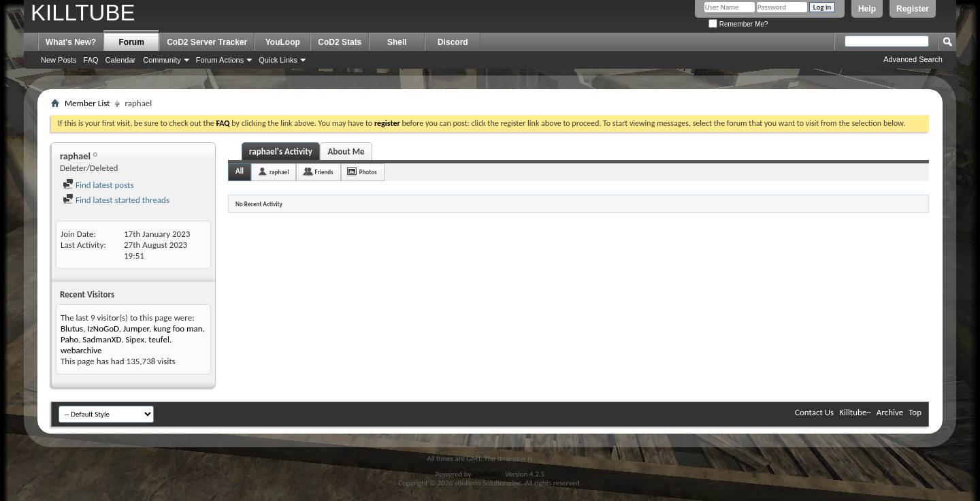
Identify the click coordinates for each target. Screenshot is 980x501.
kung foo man (178, 328)
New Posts (59, 60)
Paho (69, 339)
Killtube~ (855, 412)
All (240, 171)
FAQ (91, 60)
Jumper (136, 328)
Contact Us (814, 412)
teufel (159, 339)
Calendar (121, 60)
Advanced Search (913, 59)
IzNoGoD (103, 328)
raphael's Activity (281, 151)
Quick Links (278, 60)
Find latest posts (98, 185)
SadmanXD (102, 339)
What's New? (71, 42)
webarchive (81, 350)
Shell (397, 42)
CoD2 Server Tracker (207, 42)
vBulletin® (488, 474)
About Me (346, 151)
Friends (324, 172)
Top (915, 412)
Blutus (72, 328)
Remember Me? (738, 24)
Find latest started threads (116, 200)
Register (913, 9)
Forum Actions (220, 60)
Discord (453, 42)
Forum (132, 42)
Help (867, 9)
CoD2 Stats (340, 42)
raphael (279, 172)
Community (162, 60)
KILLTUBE (83, 13)
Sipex (135, 339)
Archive (890, 412)
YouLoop (283, 42)
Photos (368, 172)
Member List (87, 103)
